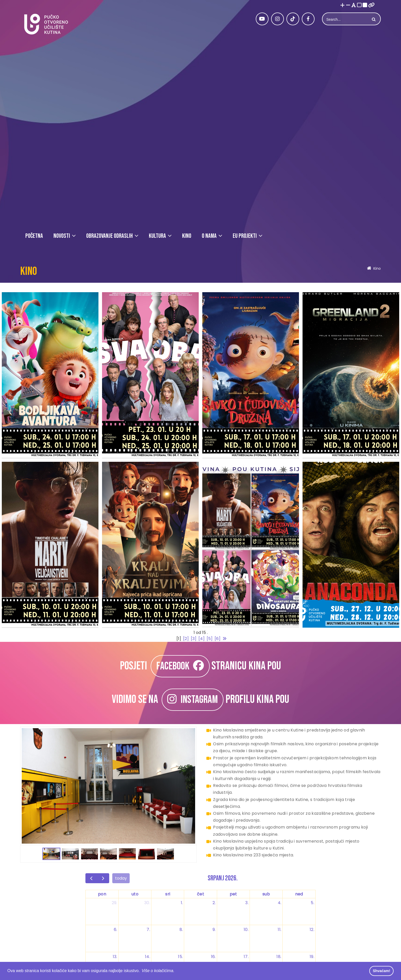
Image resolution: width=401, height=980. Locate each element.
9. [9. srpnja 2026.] (214, 930)
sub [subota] (266, 894)
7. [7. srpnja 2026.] (148, 930)
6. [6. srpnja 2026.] (116, 930)
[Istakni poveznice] (371, 5)
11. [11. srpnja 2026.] (280, 930)
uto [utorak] (135, 894)
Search (373, 19)
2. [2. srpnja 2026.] (214, 903)
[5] (210, 639)
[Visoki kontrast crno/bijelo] (365, 5)
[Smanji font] (348, 5)
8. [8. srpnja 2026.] (181, 930)
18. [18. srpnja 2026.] (279, 957)
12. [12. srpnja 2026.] (312, 930)
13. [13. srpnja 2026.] (115, 957)
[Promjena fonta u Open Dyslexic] (354, 5)
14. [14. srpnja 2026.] (148, 957)
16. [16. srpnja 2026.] (213, 957)
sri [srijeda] (168, 894)
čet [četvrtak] (201, 894)
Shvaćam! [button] (382, 971)
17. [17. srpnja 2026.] (246, 957)
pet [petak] (233, 894)
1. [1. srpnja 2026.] (182, 903)
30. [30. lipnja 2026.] (147, 903)
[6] (218, 639)
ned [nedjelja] (299, 894)
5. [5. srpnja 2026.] (313, 903)
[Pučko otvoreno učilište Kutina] (46, 24)
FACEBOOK (180, 666)
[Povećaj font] (342, 5)
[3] (194, 639)
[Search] (346, 19)
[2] (186, 639)
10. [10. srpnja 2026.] (246, 930)
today (121, 878)
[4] (202, 639)
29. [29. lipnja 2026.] (115, 903)
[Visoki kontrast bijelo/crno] (359, 5)
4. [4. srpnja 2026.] (280, 903)
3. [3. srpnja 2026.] (247, 903)
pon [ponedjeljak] (102, 894)
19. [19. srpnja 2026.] (312, 957)
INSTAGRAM (193, 700)
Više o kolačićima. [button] (158, 971)
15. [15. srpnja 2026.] (180, 957)
